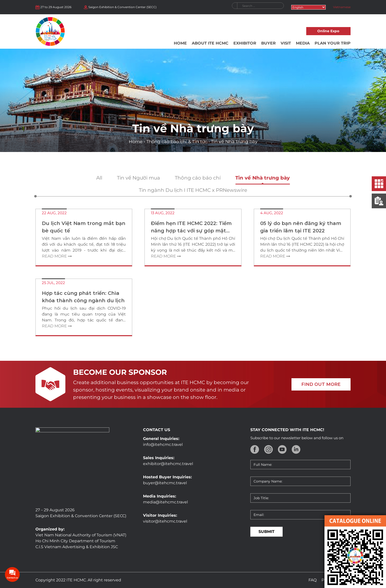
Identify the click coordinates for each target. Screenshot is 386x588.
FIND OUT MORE (321, 384)
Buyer (268, 43)
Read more (57, 256)
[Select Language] (308, 7)
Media (303, 43)
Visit (286, 43)
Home (180, 43)
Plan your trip (333, 43)
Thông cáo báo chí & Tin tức (177, 142)
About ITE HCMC (210, 43)
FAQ (313, 580)
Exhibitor (245, 43)
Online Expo (328, 31)
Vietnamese (342, 7)
